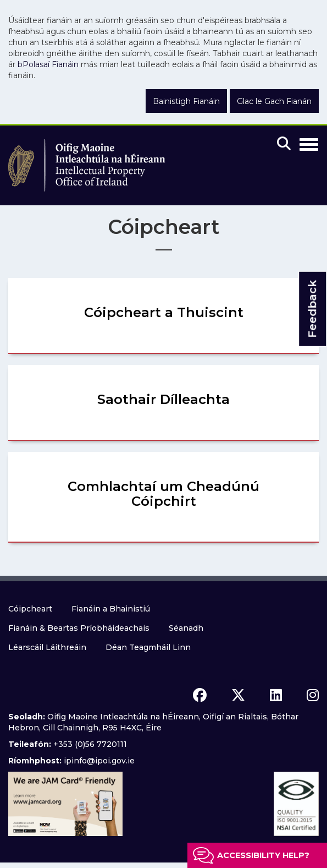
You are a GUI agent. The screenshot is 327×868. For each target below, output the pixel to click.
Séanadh (186, 628)
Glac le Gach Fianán (274, 101)
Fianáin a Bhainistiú (111, 609)
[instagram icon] (313, 695)
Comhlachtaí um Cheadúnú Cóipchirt (163, 493)
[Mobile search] (284, 144)
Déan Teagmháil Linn (148, 647)
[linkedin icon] (276, 695)
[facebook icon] (200, 695)
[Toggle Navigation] (309, 143)
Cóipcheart (30, 609)
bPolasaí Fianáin (48, 64)
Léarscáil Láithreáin (47, 647)
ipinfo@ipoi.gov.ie (99, 761)
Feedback (312, 309)
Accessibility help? (263, 855)
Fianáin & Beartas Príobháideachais (79, 628)
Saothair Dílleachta (163, 399)
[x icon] (238, 695)
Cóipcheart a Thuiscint (164, 312)
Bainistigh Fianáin (186, 101)
